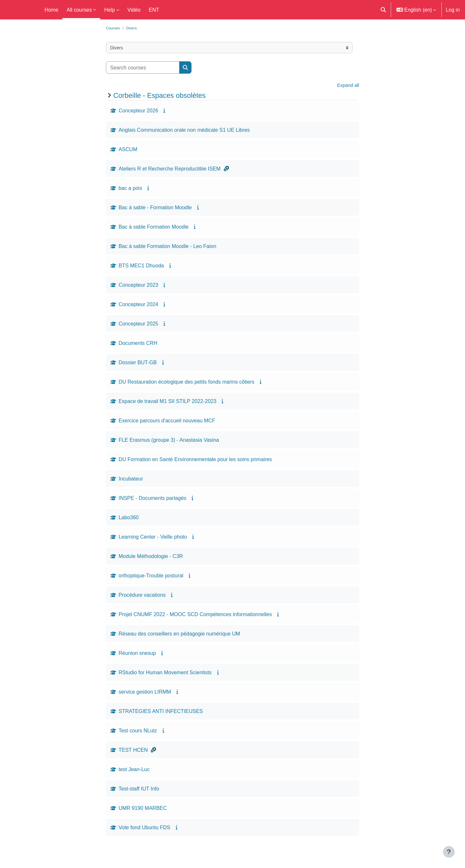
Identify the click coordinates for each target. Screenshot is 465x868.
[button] (383, 10)
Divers (133, 28)
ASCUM (128, 150)
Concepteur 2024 (138, 305)
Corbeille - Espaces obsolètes (160, 97)
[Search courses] (143, 68)
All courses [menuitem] (79, 10)
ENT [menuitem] (154, 10)
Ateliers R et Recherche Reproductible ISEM (170, 170)
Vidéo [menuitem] (134, 10)
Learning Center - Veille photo (153, 538)
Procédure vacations (142, 596)
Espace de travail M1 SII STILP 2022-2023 (167, 402)
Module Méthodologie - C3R (151, 557)
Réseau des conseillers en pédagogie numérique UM (179, 635)
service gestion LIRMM (145, 693)
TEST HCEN (133, 751)
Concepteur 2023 (138, 286)
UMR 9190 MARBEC (143, 809)
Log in (453, 10)
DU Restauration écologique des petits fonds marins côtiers (186, 383)
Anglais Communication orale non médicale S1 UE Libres (184, 131)
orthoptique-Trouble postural (151, 577)
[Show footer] (449, 852)
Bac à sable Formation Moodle (154, 228)
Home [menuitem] (52, 10)
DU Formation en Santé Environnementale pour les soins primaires (195, 460)
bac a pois (130, 189)
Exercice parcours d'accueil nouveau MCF (167, 422)
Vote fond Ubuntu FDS (144, 829)
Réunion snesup (137, 654)
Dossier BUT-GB (138, 364)
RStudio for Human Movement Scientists (165, 674)
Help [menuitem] (110, 10)
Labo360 (129, 519)
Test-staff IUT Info (139, 790)
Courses (114, 28)
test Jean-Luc (134, 770)
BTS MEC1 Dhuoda (141, 267)
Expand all (347, 86)
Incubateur (131, 480)
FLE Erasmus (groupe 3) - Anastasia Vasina (169, 441)
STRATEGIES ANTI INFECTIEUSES (161, 712)
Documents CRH (138, 344)
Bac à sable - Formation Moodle (155, 209)
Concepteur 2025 (138, 325)
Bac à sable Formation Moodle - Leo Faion (167, 247)
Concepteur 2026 (138, 112)
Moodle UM (19, 10)
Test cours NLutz (138, 732)
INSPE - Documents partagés (152, 499)
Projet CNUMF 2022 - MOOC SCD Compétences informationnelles (195, 615)
